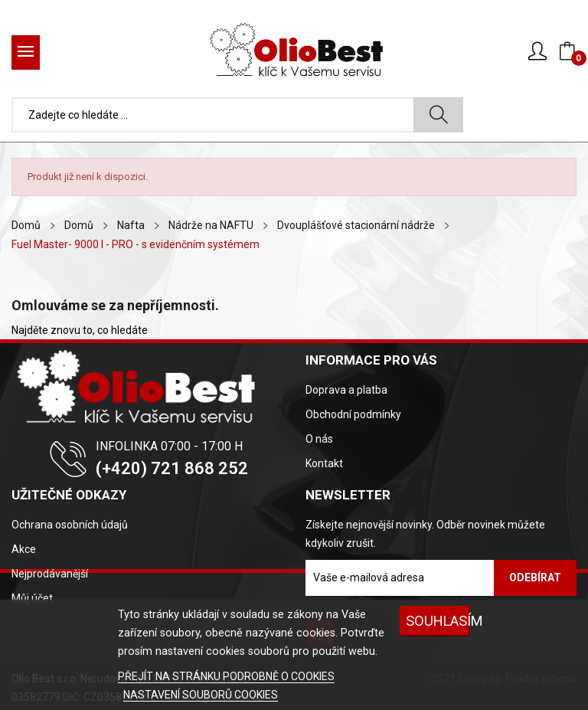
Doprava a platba (346, 390)
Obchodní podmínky (353, 414)
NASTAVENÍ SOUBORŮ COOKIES (201, 695)
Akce (24, 549)
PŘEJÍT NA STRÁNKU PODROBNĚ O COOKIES (226, 676)
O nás (319, 439)
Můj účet (32, 598)
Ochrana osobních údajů (70, 525)
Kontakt (324, 463)
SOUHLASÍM (438, 621)
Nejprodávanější (50, 574)
